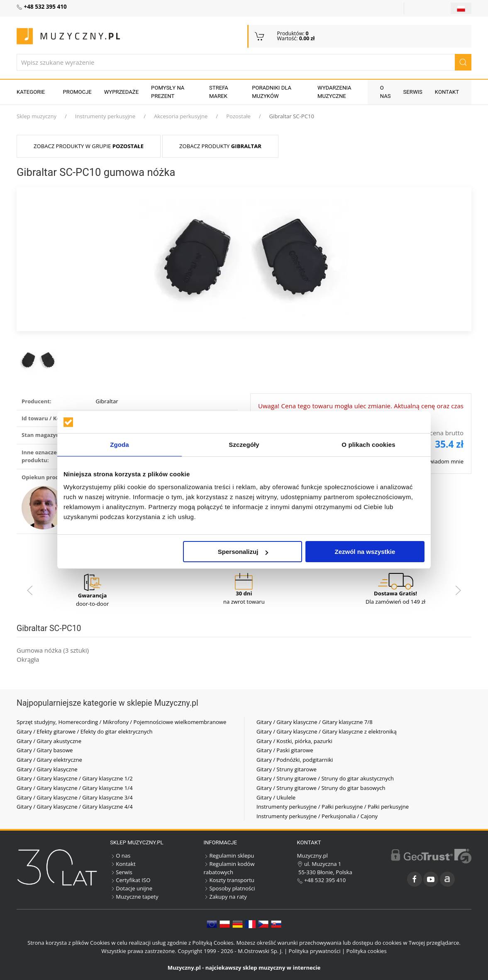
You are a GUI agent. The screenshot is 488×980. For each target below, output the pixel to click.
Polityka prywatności (315, 951)
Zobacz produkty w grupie (89, 146)
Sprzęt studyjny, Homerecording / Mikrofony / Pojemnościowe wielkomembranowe (121, 722)
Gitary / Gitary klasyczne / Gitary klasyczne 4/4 (75, 807)
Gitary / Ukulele (276, 797)
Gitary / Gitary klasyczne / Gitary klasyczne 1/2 (75, 778)
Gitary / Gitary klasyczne (47, 769)
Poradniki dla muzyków (272, 92)
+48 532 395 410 (322, 880)
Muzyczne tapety (134, 897)
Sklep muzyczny (37, 116)
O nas (386, 92)
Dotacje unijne (131, 888)
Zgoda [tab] (120, 445)
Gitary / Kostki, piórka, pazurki (294, 741)
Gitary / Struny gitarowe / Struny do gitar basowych (321, 788)
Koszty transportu (229, 880)
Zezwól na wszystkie (365, 552)
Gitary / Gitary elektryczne (49, 760)
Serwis (413, 92)
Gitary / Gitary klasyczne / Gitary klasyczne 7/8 (315, 722)
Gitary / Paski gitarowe (285, 750)
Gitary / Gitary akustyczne (49, 741)
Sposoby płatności (229, 888)
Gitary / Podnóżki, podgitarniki (295, 760)
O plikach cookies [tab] (368, 445)
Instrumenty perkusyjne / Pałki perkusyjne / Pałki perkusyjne (333, 807)
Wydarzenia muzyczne (334, 92)
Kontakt (447, 92)
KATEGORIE (31, 92)
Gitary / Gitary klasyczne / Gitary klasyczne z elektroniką (327, 731)
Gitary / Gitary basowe (45, 750)
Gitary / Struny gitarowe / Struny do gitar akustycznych (325, 778)
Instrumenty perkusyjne (105, 116)
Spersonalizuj (243, 552)
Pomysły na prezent (168, 92)
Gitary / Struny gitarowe (287, 769)
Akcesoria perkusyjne (181, 116)
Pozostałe (238, 116)
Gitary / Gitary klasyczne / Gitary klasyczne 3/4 (75, 797)
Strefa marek (219, 92)
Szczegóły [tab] (244, 445)
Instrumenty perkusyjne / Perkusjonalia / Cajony (317, 816)
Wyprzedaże (121, 92)
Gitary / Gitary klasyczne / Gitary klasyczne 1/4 (75, 788)
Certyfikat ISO (130, 880)
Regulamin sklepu (229, 856)
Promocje (77, 92)
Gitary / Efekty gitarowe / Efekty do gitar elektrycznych (85, 731)
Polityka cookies (367, 951)
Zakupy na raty (225, 897)
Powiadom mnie (443, 461)
